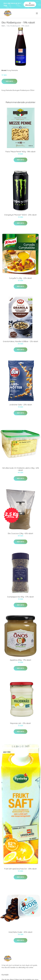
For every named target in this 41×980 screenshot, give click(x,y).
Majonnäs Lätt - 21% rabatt (20, 723)
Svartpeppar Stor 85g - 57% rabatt (21, 597)
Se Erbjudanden (30, 4)
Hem (3, 26)
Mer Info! (9, 81)
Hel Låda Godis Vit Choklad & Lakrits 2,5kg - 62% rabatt (21, 469)
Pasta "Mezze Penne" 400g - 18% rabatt (20, 152)
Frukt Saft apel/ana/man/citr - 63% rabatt (20, 869)
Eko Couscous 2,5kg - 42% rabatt (20, 533)
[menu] (37, 13)
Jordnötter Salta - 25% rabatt (21, 405)
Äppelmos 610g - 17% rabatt (21, 660)
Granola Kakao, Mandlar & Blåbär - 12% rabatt (20, 341)
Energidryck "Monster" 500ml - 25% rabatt (21, 215)
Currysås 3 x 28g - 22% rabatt (20, 278)
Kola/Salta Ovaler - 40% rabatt (21, 932)
